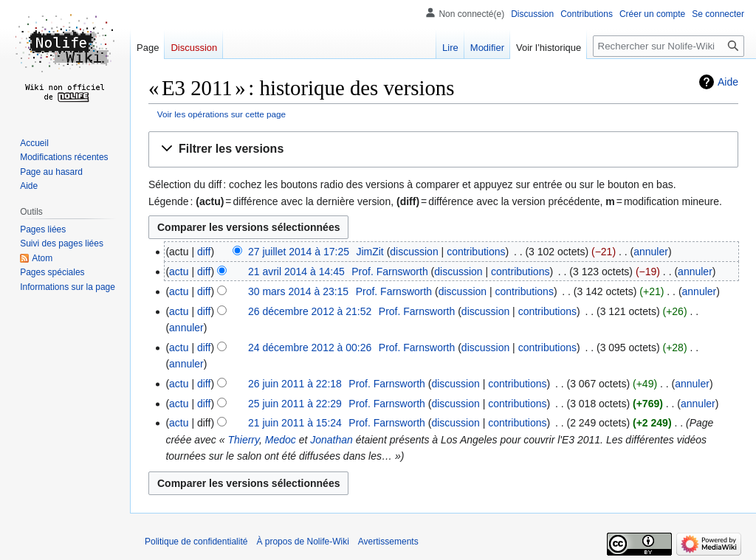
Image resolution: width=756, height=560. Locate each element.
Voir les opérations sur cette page (221, 114)
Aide (728, 82)
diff (204, 252)
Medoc (281, 440)
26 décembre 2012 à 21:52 (310, 311)
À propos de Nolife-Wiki (302, 542)
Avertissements (388, 542)
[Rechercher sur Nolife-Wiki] (669, 46)
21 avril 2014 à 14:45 (296, 272)
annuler (651, 252)
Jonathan (331, 440)
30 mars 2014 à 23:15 (298, 291)
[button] (443, 149)
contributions (476, 252)
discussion (414, 252)
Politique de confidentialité (196, 542)
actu (179, 272)
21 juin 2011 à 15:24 (295, 423)
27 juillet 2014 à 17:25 (299, 252)
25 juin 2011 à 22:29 (295, 404)
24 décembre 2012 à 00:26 (310, 348)
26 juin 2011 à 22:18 (295, 384)
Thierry (243, 440)
